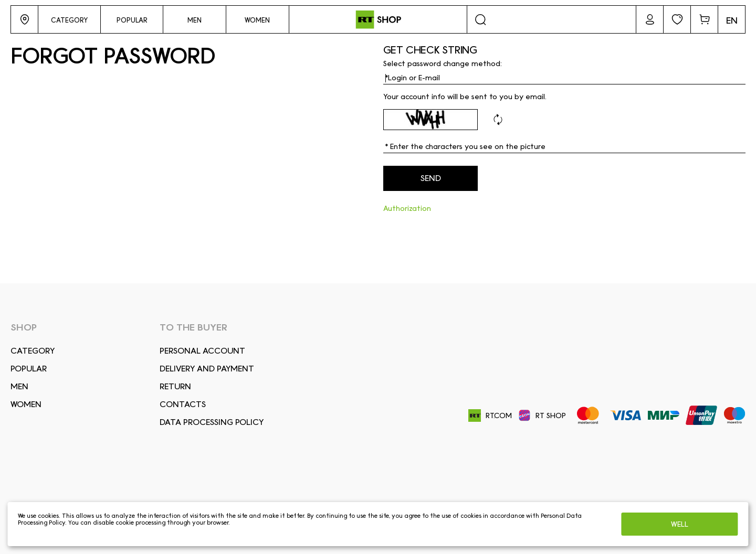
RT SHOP (542, 415)
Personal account (202, 351)
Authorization (407, 208)
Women (26, 404)
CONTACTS (183, 404)
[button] (24, 19)
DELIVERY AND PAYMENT (207, 369)
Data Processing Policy (212, 422)
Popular (29, 369)
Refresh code (498, 120)
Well (680, 524)
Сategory (33, 351)
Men (19, 386)
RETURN (175, 386)
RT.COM (490, 416)
